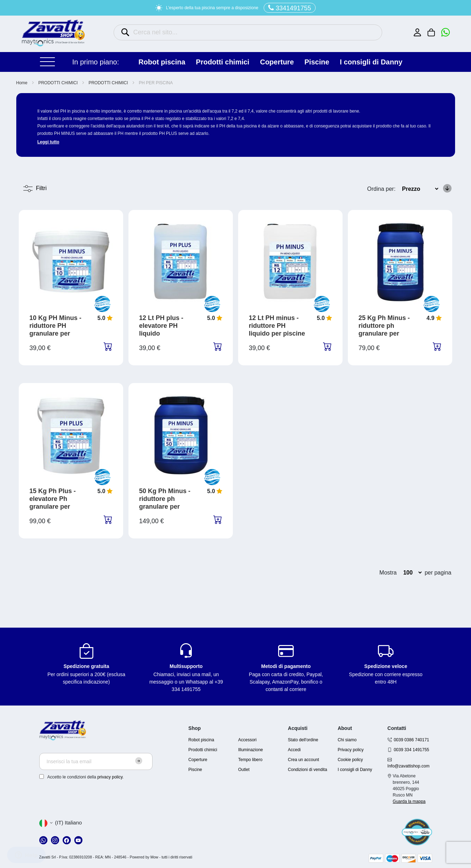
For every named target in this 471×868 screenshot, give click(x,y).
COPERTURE (277, 62)
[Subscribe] (139, 761)
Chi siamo (347, 740)
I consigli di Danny (371, 62)
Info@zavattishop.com (409, 766)
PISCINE (317, 62)
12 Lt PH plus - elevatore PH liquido (161, 326)
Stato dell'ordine (303, 740)
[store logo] (53, 33)
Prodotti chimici (203, 750)
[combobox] (248, 32)
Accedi (294, 750)
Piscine (195, 770)
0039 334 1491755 (412, 750)
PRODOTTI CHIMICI (223, 62)
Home (22, 83)
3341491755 (290, 8)
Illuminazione (251, 750)
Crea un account (304, 760)
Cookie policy (350, 760)
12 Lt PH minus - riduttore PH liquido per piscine (277, 326)
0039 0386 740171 (412, 740)
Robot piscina (201, 740)
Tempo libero (250, 760)
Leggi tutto (48, 142)
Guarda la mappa (409, 801)
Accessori (247, 740)
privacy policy (110, 777)
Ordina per (381, 189)
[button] (61, 823)
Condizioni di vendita (308, 770)
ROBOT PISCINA (162, 62)
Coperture (198, 760)
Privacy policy (351, 750)
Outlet (244, 770)
